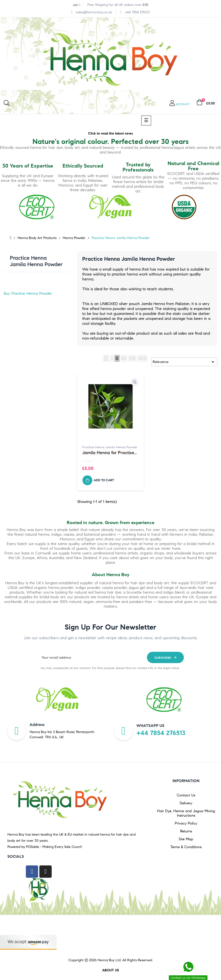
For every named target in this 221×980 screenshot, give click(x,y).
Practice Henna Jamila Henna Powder (36, 261)
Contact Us (186, 795)
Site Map (186, 839)
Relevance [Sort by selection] (184, 362)
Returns (186, 831)
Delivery (186, 803)
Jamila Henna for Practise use (108, 453)
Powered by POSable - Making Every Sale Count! (45, 847)
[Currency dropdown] (77, 5)
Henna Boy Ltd (109, 960)
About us (111, 970)
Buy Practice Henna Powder (28, 293)
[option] (57, 700)
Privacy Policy (186, 823)
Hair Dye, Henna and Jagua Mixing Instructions (186, 813)
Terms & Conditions (186, 847)
